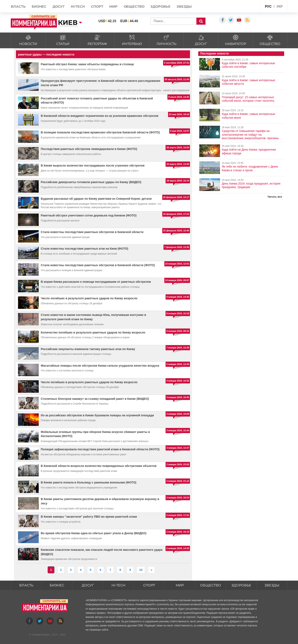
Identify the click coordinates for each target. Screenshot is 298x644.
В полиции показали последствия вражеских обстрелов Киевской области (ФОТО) (100, 132)
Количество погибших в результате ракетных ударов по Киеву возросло (93, 332)
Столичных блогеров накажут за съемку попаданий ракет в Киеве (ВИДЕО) (95, 399)
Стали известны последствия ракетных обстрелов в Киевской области (92, 232)
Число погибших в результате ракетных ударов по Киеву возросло (89, 298)
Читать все (275, 197)
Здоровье (160, 7)
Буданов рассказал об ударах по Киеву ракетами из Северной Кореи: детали (96, 199)
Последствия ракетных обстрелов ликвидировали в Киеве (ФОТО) (89, 149)
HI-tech (78, 7)
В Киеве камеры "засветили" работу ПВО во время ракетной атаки (89, 517)
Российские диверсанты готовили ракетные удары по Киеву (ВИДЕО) (91, 182)
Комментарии (41, 635)
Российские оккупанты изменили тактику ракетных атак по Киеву (88, 349)
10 (141, 570)
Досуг (59, 7)
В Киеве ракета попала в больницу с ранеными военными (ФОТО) (89, 482)
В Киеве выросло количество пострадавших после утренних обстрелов (93, 166)
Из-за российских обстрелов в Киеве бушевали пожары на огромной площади (97, 415)
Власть (18, 7)
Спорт (97, 7)
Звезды (184, 7)
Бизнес (39, 7)
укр (280, 7)
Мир (113, 7)
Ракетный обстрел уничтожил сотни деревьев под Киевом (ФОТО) (89, 215)
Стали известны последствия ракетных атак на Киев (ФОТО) (84, 249)
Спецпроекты (247, 6)
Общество (134, 7)
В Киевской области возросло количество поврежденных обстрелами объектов (99, 466)
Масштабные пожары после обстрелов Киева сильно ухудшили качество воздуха (100, 366)
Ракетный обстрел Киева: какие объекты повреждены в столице (87, 64)
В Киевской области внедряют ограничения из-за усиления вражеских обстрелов (100, 116)
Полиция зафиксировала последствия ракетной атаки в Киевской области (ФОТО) (100, 449)
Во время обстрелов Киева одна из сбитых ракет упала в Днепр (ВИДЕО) (94, 533)
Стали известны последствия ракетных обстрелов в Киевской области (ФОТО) (98, 265)
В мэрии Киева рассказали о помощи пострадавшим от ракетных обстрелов (96, 282)
